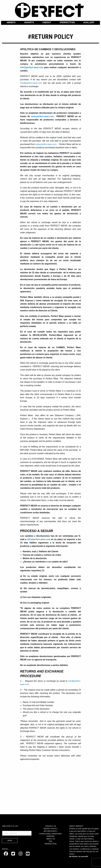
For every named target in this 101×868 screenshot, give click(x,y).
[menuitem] (11, 23)
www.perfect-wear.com (42, 116)
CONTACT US (50, 826)
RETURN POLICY (50, 831)
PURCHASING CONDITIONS (50, 834)
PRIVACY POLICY (50, 829)
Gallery (89, 23)
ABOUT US (50, 839)
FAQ (50, 841)
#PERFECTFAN (50, 844)
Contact (51, 26)
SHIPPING (50, 836)
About (47, 23)
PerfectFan (68, 23)
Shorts (30, 23)
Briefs (12, 23)
